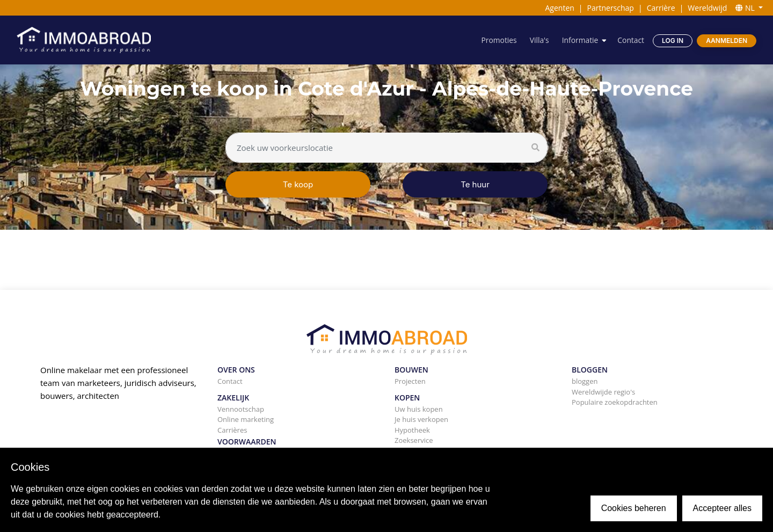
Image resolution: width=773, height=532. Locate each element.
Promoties (498, 40)
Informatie (579, 40)
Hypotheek (412, 430)
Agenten (559, 8)
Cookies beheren (634, 508)
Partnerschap (611, 8)
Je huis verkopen (421, 419)
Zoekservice (414, 440)
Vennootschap (241, 409)
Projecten (410, 381)
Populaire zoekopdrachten (615, 402)
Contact (631, 40)
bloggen (585, 381)
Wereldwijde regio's (603, 392)
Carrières (232, 430)
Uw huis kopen (419, 409)
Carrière (661, 8)
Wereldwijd (707, 8)
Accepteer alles (722, 508)
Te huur (475, 184)
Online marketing (246, 419)
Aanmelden (727, 41)
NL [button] (746, 8)
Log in (673, 41)
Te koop (298, 184)
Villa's (538, 40)
